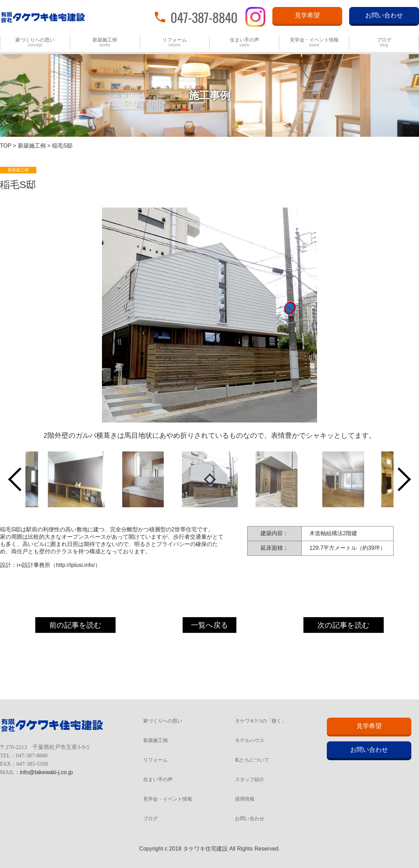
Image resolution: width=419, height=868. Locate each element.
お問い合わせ (384, 15)
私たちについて (252, 760)
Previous (20, 479)
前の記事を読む (75, 625)
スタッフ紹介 (250, 780)
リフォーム (175, 43)
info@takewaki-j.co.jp (46, 772)
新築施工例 (105, 43)
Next (399, 479)
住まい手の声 (244, 43)
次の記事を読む (344, 625)
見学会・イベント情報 (314, 43)
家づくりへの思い (35, 43)
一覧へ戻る (210, 625)
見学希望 (307, 15)
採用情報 (245, 799)
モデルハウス (250, 741)
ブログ (384, 43)
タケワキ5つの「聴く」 (261, 721)
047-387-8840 (204, 17)
